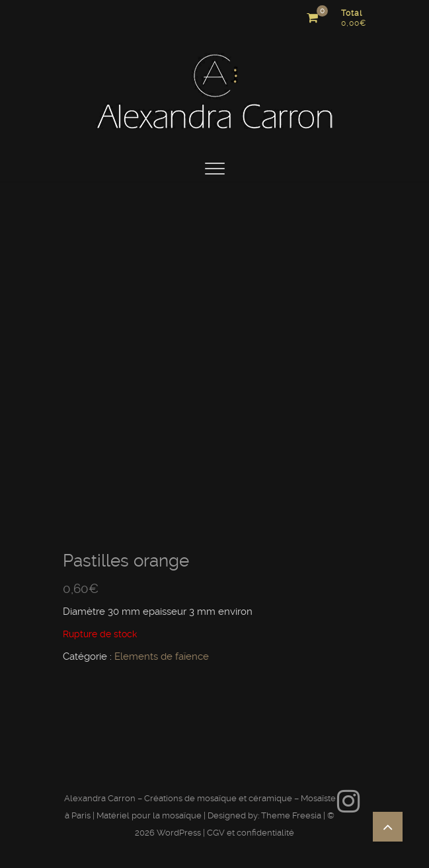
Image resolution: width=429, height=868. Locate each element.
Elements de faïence (162, 656)
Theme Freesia (291, 815)
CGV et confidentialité (251, 833)
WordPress (179, 833)
